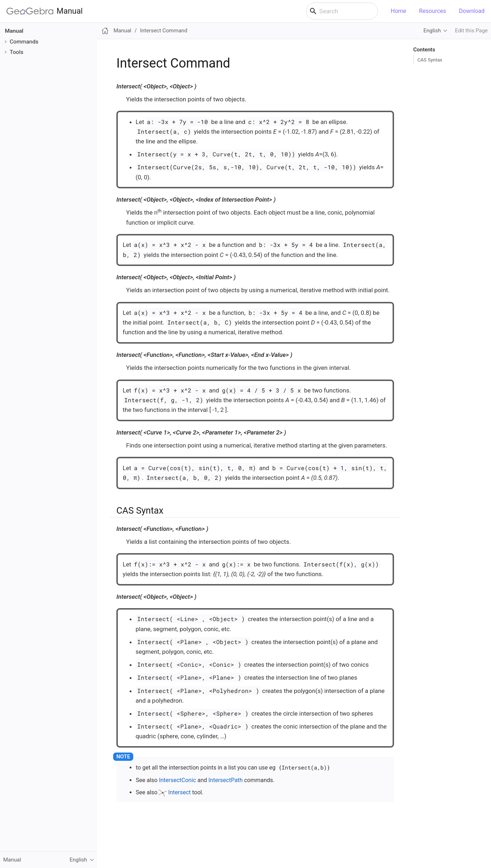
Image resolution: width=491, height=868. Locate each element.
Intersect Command (164, 31)
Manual (45, 11)
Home (399, 11)
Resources (433, 11)
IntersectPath (225, 780)
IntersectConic (177, 780)
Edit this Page (471, 31)
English (432, 31)
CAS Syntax (430, 60)
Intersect (179, 792)
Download (472, 11)
